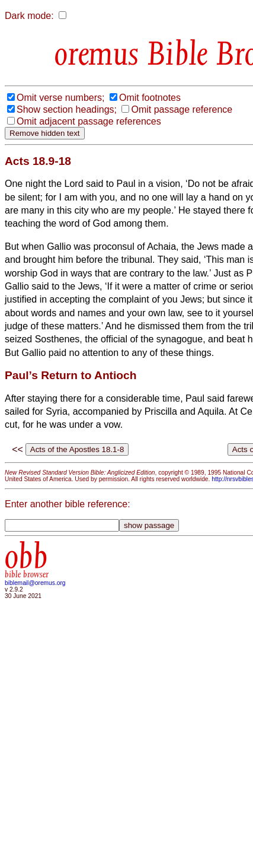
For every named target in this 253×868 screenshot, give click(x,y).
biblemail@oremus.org (35, 583)
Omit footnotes (150, 98)
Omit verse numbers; (60, 98)
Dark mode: (29, 16)
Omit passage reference (182, 109)
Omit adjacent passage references (89, 121)
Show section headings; (67, 109)
